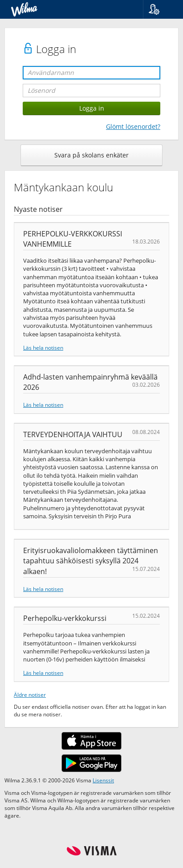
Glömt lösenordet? (133, 126)
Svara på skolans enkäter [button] (91, 155)
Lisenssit (103, 780)
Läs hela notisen (43, 347)
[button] (160, 9)
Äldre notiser (30, 694)
